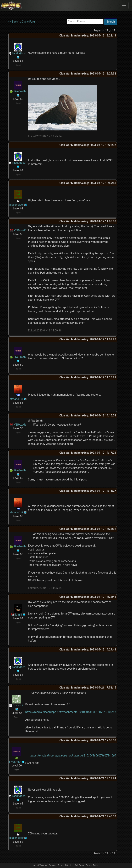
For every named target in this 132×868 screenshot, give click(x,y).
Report (18, 65)
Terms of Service (65, 865)
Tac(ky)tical (19, 53)
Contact (53, 865)
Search (111, 22)
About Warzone (40, 865)
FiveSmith (20, 91)
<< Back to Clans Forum (23, 22)
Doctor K (18, 705)
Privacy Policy (92, 865)
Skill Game (79, 865)
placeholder (16, 205)
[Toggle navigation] (124, 6)
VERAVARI (20, 230)
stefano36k (16, 399)
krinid (19, 615)
